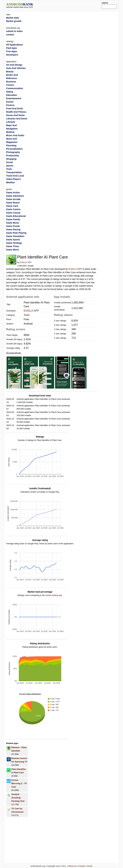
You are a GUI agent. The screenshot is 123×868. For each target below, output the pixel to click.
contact (10, 35)
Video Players (13, 179)
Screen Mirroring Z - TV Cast (19, 783)
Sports (10, 166)
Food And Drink (14, 108)
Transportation (14, 172)
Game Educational (16, 216)
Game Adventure (15, 196)
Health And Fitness (16, 112)
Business (11, 82)
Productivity (13, 156)
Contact (82, 866)
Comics (10, 85)
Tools (18, 272)
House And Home (15, 115)
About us (72, 866)
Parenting (11, 145)
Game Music (13, 223)
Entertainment (14, 98)
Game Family (13, 219)
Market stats (13, 18)
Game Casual (13, 213)
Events (10, 102)
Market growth (14, 21)
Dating (10, 92)
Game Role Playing (16, 233)
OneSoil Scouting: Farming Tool (18, 798)
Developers (12, 55)
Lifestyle (11, 122)
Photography (13, 152)
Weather (10, 182)
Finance (10, 105)
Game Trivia (12, 246)
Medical (10, 132)
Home (90, 866)
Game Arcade (13, 199)
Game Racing (13, 229)
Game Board (13, 203)
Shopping (11, 159)
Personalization (14, 149)
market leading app (53, 595)
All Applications (14, 45)
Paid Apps (12, 48)
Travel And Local (15, 176)
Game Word (12, 250)
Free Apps (12, 51)
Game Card (12, 206)
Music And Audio (15, 135)
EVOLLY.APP (26, 262)
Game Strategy (14, 243)
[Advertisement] (72, 5)
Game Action (13, 193)
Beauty (10, 72)
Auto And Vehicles (16, 68)
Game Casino (13, 209)
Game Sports (13, 240)
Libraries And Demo (17, 119)
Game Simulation (15, 236)
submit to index (14, 31)
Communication (15, 88)
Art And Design (14, 65)
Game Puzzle (13, 226)
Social (9, 162)
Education (12, 95)
